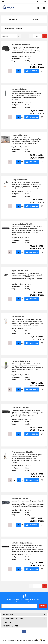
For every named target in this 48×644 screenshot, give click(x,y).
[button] (44, 2)
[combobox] (11, 36)
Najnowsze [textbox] (6, 36)
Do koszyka (32, 71)
